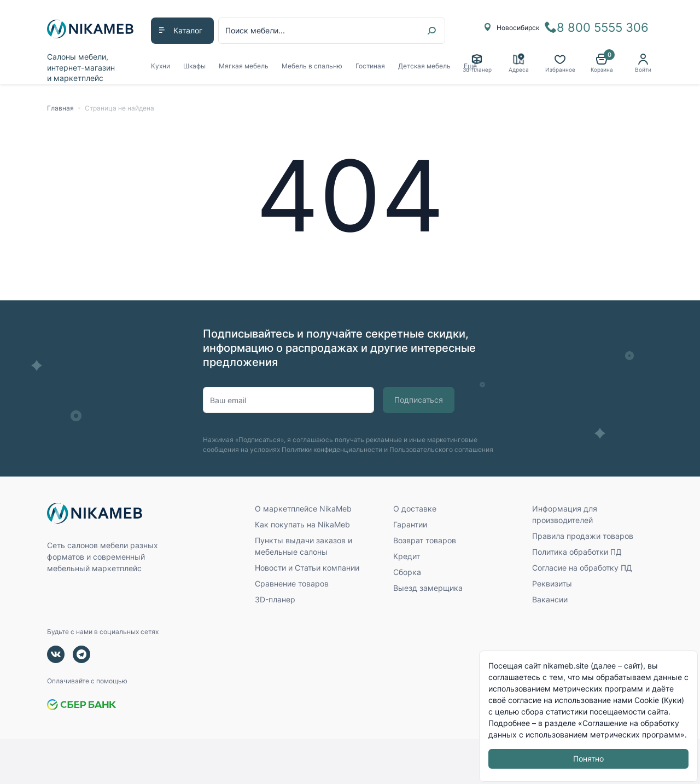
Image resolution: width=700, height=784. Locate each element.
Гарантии (410, 524)
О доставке (415, 509)
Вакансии (550, 599)
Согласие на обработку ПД (582, 568)
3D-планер (275, 599)
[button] (602, 63)
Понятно (588, 759)
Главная (60, 108)
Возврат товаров (425, 540)
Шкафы (194, 66)
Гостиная (370, 66)
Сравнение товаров (292, 583)
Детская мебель (424, 66)
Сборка (407, 572)
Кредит (407, 556)
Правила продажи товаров (583, 536)
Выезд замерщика (428, 588)
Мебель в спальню (312, 66)
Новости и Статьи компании (307, 568)
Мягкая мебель (244, 66)
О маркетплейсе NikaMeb (303, 509)
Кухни (161, 66)
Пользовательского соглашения (441, 449)
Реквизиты (552, 583)
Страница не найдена (119, 108)
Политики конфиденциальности (332, 449)
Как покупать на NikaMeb (302, 524)
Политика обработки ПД (577, 552)
